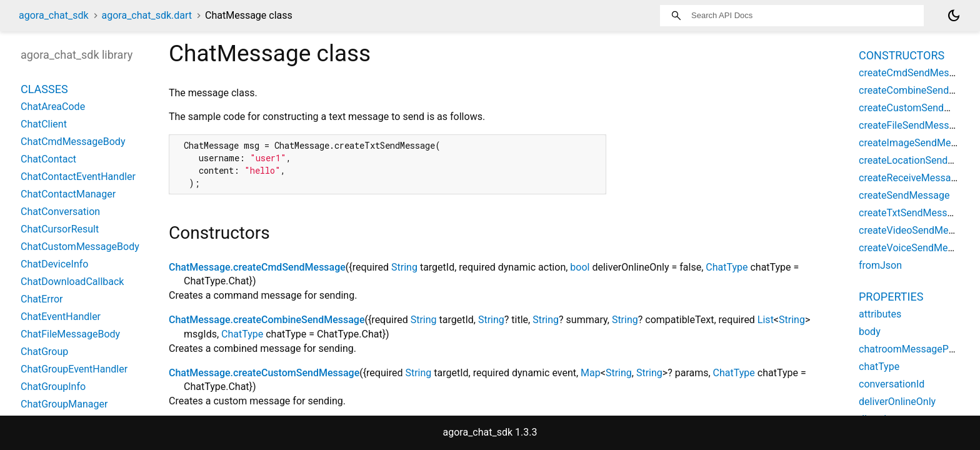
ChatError (42, 299)
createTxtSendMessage (911, 213)
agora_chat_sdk (54, 15)
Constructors (902, 55)
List (766, 320)
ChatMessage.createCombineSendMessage (267, 320)
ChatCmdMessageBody (73, 142)
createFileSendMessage (912, 125)
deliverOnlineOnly (897, 402)
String (404, 267)
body (870, 332)
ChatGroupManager (64, 404)
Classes (44, 89)
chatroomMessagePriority (916, 349)
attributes (880, 314)
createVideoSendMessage (917, 230)
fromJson (880, 265)
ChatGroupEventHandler (74, 369)
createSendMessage (904, 195)
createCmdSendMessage (915, 73)
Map (591, 373)
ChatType (727, 267)
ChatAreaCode (53, 107)
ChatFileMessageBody (70, 334)
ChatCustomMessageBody (80, 247)
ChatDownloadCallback (72, 282)
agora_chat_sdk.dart (147, 15)
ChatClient (44, 124)
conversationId (892, 384)
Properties (891, 297)
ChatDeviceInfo (54, 264)
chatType (879, 367)
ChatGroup (44, 352)
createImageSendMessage (918, 143)
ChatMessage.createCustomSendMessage (264, 373)
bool (580, 267)
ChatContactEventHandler (78, 177)
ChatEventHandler (61, 317)
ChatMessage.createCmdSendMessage (257, 267)
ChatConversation (60, 212)
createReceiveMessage (910, 178)
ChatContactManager (68, 194)
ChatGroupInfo (53, 387)
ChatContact (48, 159)
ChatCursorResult (60, 229)
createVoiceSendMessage (917, 248)
